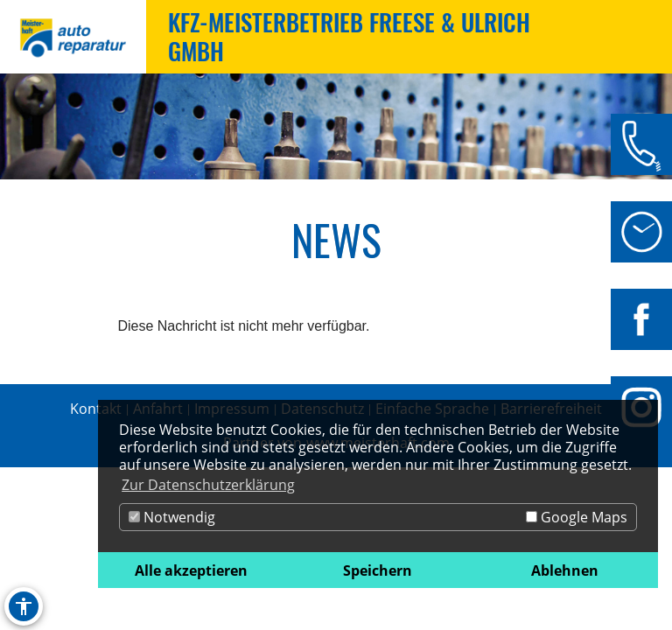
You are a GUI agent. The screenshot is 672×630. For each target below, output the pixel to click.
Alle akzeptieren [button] (191, 570)
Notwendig (172, 517)
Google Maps (577, 517)
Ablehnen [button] (565, 570)
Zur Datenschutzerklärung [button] (208, 485)
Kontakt (96, 409)
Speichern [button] (378, 570)
